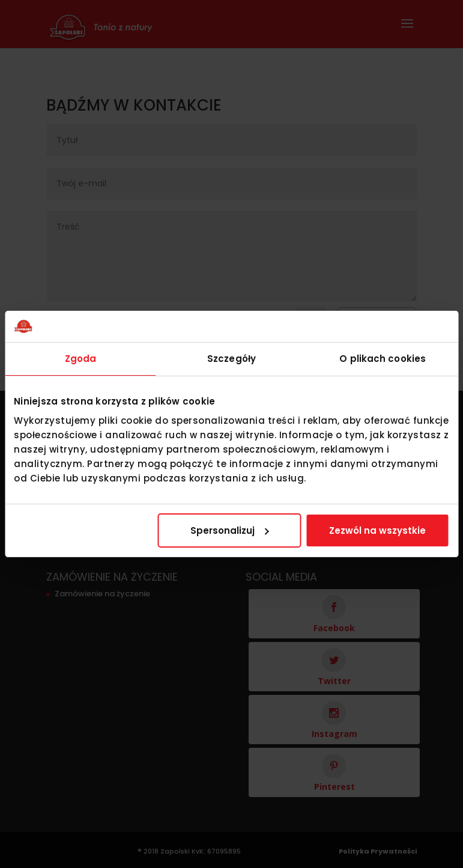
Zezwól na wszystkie (377, 530)
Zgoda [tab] (81, 359)
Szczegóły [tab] (231, 359)
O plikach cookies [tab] (383, 359)
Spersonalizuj (230, 530)
